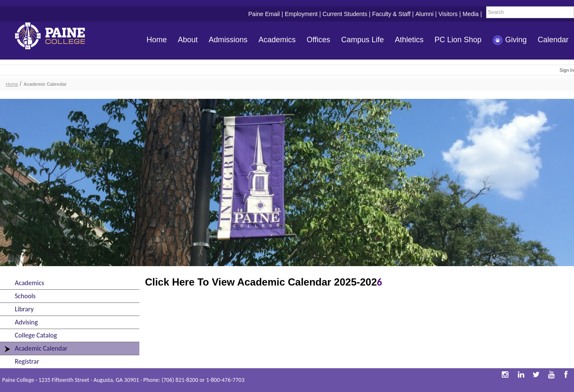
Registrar (27, 361)
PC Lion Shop (458, 40)
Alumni (424, 14)
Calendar (553, 40)
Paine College (57, 37)
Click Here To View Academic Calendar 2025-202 (261, 282)
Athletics (409, 40)
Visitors (448, 14)
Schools (25, 296)
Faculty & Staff (391, 14)
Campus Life (363, 40)
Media (471, 14)
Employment (301, 14)
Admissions (228, 40)
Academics (277, 40)
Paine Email (264, 14)
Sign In (567, 70)
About (188, 40)
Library (24, 309)
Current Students (345, 14)
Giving (510, 40)
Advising (26, 322)
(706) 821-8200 (180, 380)
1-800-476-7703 (225, 380)
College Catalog (36, 335)
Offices (318, 40)
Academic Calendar (45, 84)
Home (157, 40)
